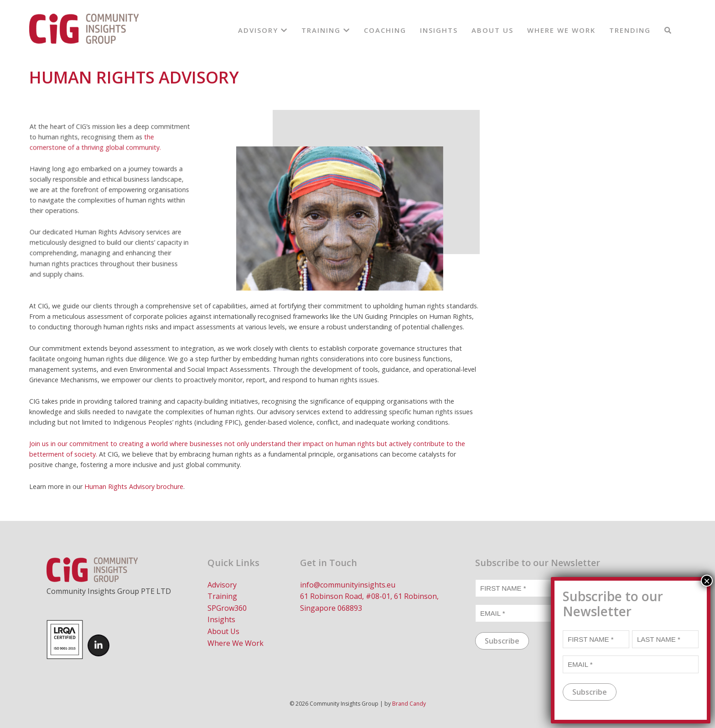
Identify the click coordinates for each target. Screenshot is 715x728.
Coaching (385, 30)
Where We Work (561, 30)
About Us (492, 30)
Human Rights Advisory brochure (134, 486)
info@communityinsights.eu (348, 585)
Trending (630, 30)
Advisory (263, 30)
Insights (439, 30)
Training (326, 30)
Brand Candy (409, 704)
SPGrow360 (227, 608)
